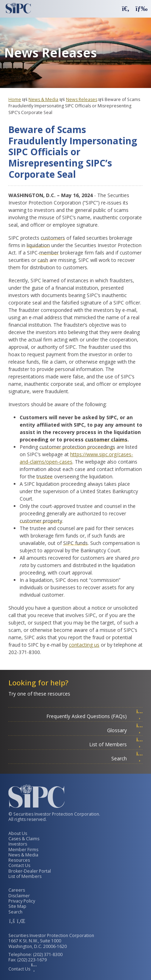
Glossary (125, 730)
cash (43, 260)
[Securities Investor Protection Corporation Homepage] (18, 8)
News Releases (82, 99)
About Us (18, 833)
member (49, 253)
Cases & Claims (24, 839)
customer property (41, 521)
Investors (18, 844)
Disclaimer (19, 896)
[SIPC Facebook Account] (12, 921)
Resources (19, 860)
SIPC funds (75, 543)
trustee (45, 476)
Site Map (17, 906)
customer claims (106, 439)
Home (15, 99)
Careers (17, 890)
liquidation (38, 245)
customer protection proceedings (77, 447)
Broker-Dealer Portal (30, 871)
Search (127, 758)
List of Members (116, 744)
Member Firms (23, 850)
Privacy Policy (22, 901)
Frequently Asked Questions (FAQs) (95, 716)
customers (53, 238)
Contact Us (19, 865)
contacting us (84, 645)
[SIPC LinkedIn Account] (20, 921)
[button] (126, 8)
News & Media (43, 99)
